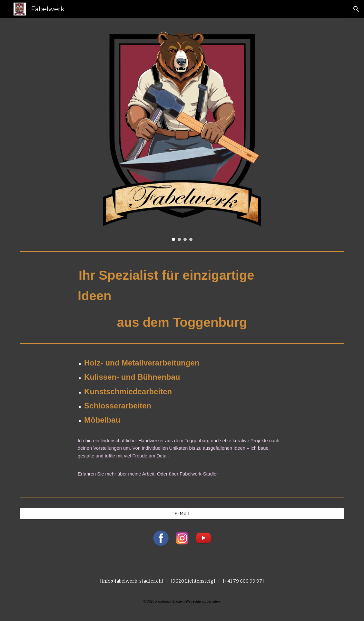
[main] (182, 298)
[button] (356, 9)
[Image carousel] (182, 136)
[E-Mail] (182, 513)
